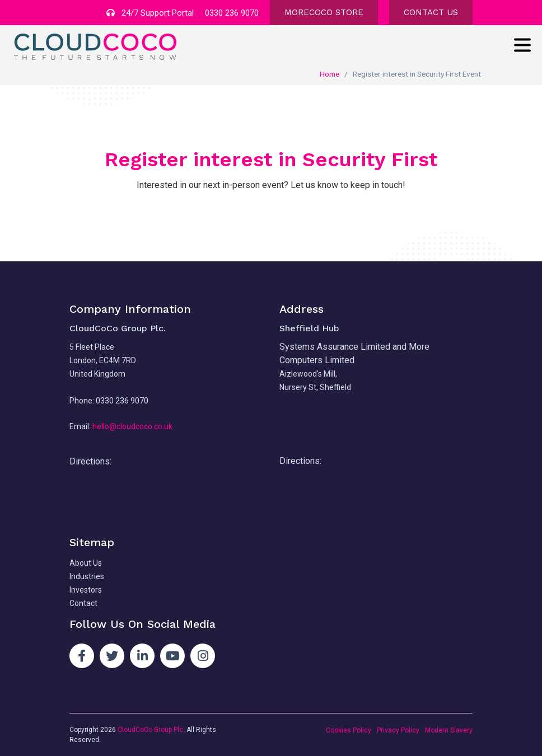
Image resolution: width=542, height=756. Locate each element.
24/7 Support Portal (150, 13)
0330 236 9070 (232, 13)
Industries (87, 576)
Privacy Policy (398, 730)
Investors (86, 590)
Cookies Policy (349, 730)
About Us (86, 563)
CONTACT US (431, 12)
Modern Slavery (449, 730)
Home (330, 74)
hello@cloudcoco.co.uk (132, 426)
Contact (83, 603)
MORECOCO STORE (324, 12)
